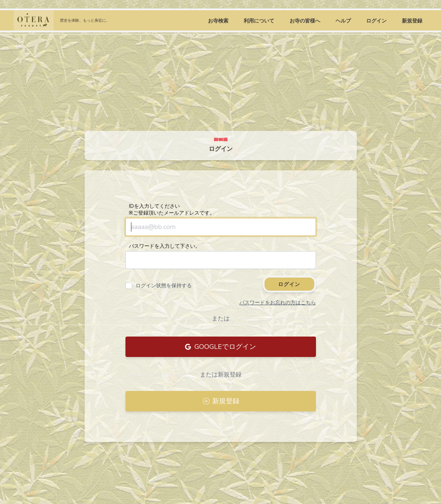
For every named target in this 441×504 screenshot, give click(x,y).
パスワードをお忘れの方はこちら (278, 303)
